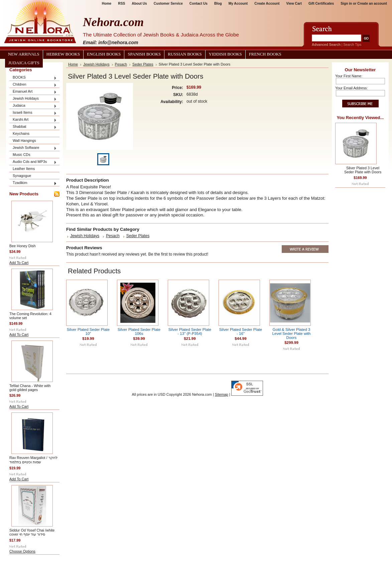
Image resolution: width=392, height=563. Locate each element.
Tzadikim (33, 183)
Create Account (267, 4)
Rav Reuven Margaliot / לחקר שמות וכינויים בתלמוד (33, 460)
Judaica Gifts (24, 63)
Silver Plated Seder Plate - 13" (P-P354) (190, 332)
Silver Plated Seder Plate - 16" (241, 332)
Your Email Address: (352, 88)
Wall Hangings (24, 140)
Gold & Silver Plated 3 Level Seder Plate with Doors (292, 334)
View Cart (294, 4)
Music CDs (22, 155)
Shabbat (33, 127)
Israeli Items (33, 113)
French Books (265, 54)
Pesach (121, 64)
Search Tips (352, 45)
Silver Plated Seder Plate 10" (88, 332)
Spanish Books (144, 54)
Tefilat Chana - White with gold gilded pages (30, 388)
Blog (218, 4)
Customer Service (168, 4)
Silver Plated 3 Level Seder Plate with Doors (363, 170)
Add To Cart (19, 263)
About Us (139, 4)
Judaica (33, 106)
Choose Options (22, 551)
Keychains (21, 133)
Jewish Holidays (33, 99)
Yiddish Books (225, 54)
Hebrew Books (63, 54)
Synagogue (22, 176)
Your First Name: (349, 76)
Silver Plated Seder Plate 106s (139, 332)
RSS (121, 4)
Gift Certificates (321, 4)
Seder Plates (143, 64)
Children (33, 85)
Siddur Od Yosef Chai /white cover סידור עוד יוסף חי (32, 532)
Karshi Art (33, 120)
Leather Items (24, 169)
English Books (104, 54)
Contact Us (199, 4)
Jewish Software (33, 148)
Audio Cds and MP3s (33, 162)
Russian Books (185, 54)
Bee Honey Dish (23, 246)
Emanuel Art (33, 92)
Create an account (372, 4)
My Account (238, 4)
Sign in (346, 4)
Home (107, 4)
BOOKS (33, 78)
